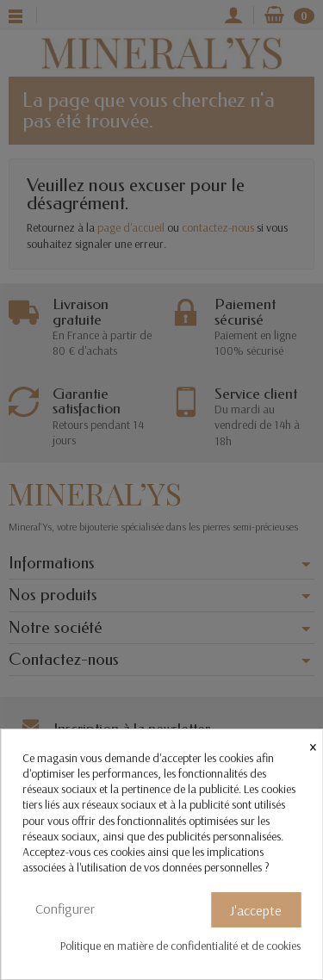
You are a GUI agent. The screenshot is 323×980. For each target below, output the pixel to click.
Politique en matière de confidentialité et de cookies (180, 946)
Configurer (65, 909)
